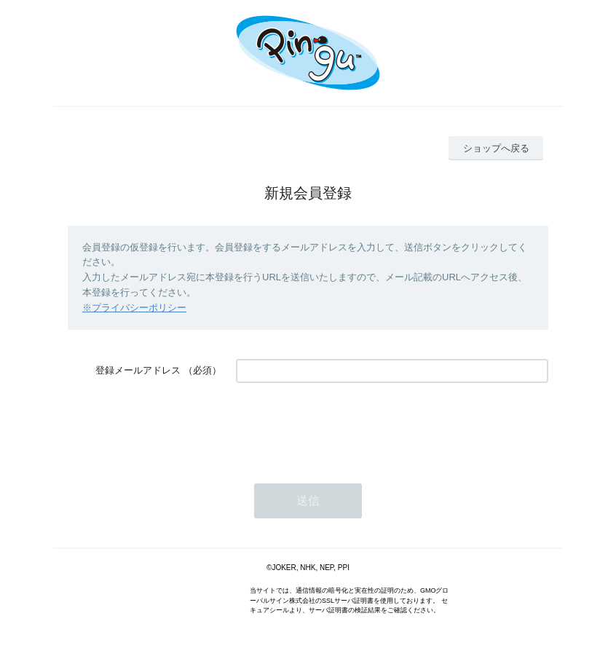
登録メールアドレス (138, 370)
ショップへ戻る (496, 148)
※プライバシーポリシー (134, 308)
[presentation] (347, 426)
